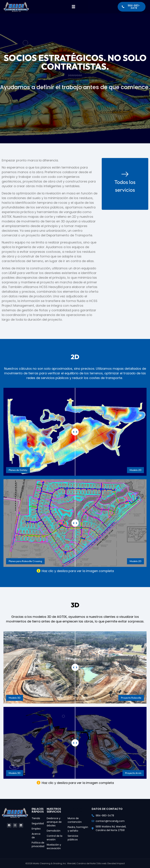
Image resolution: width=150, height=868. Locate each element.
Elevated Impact (116, 863)
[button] (73, 8)
